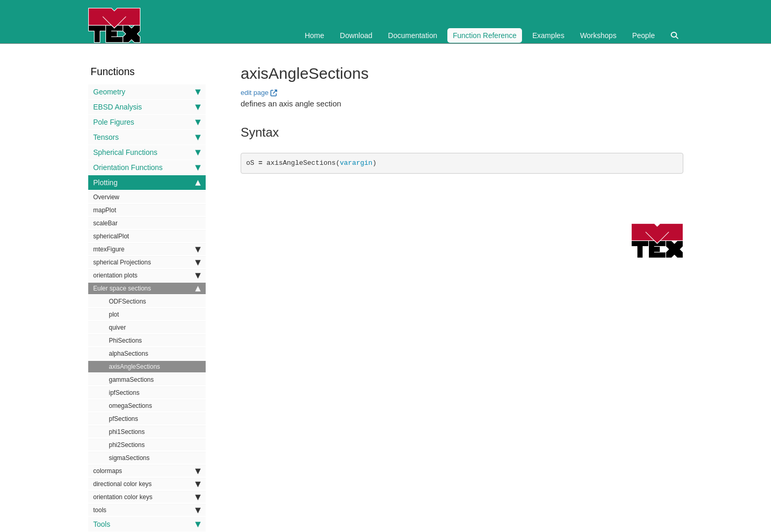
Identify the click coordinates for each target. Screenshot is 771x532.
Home (315, 35)
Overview (106, 197)
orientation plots (147, 275)
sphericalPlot (111, 236)
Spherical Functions (147, 152)
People (644, 35)
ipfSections (124, 393)
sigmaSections (129, 458)
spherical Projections (147, 262)
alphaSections (129, 354)
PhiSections (126, 341)
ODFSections (128, 301)
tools (147, 510)
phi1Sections (127, 432)
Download (356, 35)
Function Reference (484, 35)
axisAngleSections (135, 367)
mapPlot (105, 210)
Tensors (147, 137)
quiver (118, 328)
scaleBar (106, 223)
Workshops (598, 35)
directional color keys (147, 484)
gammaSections (132, 380)
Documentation (412, 35)
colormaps (147, 471)
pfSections (124, 419)
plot (114, 315)
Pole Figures (147, 122)
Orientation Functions (147, 167)
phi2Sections (127, 445)
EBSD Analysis (147, 107)
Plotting (147, 183)
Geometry (147, 92)
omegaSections (131, 406)
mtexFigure (147, 249)
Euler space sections (147, 288)
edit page (255, 93)
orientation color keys (147, 497)
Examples (548, 35)
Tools (147, 524)
